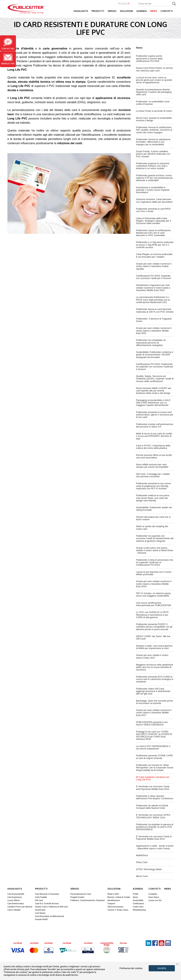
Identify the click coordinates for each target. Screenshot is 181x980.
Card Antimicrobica (16, 903)
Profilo (135, 894)
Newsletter (8, 59)
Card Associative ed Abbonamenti (50, 916)
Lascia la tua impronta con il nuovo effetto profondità (154, 573)
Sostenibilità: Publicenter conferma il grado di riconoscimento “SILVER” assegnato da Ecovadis (155, 355)
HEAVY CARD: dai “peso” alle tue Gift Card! (153, 637)
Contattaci (8, 44)
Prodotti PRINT (42, 919)
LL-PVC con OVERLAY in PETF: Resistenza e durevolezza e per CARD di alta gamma (153, 615)
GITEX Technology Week (149, 869)
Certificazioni (138, 903)
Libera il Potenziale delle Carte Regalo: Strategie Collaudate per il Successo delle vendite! (154, 221)
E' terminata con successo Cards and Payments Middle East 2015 (153, 788)
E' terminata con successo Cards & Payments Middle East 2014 (154, 838)
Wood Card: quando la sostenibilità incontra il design (154, 119)
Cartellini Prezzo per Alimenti (20, 907)
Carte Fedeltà (41, 897)
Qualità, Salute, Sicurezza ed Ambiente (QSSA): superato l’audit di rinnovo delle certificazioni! (155, 379)
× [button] (177, 964)
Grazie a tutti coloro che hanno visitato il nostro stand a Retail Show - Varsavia (155, 550)
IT (129, 4)
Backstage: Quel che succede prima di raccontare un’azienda (154, 702)
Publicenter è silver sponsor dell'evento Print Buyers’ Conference (155, 797)
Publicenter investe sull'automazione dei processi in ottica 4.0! (155, 425)
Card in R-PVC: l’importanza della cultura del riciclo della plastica (153, 447)
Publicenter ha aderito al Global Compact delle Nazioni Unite (152, 807)
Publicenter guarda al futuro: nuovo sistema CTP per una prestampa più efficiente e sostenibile (154, 178)
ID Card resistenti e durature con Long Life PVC (153, 778)
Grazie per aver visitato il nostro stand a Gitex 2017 (152, 656)
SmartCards (40, 910)
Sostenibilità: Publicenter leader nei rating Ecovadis (154, 509)
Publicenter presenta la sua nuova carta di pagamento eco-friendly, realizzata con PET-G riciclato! (154, 486)
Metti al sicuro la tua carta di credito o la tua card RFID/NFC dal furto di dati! (154, 436)
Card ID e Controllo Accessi (47, 903)
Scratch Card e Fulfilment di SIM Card (51, 907)
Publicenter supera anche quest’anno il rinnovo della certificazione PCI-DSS (149, 58)
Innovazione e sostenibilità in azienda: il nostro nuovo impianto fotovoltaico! (153, 190)
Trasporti (111, 903)
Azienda (142, 11)
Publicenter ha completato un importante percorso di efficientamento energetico (151, 343)
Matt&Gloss (142, 855)
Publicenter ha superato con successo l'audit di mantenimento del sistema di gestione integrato (155, 538)
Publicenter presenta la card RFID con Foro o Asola (153, 210)
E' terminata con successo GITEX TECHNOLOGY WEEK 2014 (153, 816)
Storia (135, 897)
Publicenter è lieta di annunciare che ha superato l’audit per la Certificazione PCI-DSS (155, 562)
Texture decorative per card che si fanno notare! (153, 518)
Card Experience (15, 897)
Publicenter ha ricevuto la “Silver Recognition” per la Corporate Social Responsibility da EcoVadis (155, 768)
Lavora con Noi (155, 900)
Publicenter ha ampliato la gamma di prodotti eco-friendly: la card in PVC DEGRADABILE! (155, 827)
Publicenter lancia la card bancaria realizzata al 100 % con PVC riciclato (155, 310)
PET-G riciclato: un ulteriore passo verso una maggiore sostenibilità (154, 595)
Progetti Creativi (77, 897)
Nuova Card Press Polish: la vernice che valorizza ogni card (154, 69)
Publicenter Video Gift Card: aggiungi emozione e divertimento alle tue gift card (153, 691)
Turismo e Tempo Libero (118, 910)
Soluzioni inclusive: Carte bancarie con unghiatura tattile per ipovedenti (154, 200)
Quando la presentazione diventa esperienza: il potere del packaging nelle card (154, 92)
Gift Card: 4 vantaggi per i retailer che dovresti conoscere (153, 475)
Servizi (112, 11)
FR (119, 4)
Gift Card (39, 900)
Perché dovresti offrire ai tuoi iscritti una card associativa (154, 456)
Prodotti (98, 11)
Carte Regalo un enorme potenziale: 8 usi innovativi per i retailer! (155, 255)
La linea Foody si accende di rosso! (154, 111)
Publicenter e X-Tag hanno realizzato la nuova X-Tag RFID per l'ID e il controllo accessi (155, 245)
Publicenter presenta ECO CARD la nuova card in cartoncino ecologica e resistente (155, 679)
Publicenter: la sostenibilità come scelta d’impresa (153, 103)
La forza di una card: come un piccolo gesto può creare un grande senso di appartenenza (154, 80)
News (154, 11)
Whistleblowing (139, 910)
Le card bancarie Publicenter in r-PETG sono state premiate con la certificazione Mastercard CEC (153, 300)
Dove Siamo (154, 897)
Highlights (81, 11)
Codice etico (138, 907)
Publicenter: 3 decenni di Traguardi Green (154, 320)
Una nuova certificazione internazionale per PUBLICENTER (154, 604)
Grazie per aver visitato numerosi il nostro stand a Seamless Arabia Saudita (154, 266)
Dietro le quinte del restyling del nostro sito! (152, 528)
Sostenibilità (138, 900)
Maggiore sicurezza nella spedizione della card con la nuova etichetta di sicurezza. (155, 667)
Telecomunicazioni (115, 907)
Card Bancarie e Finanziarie (47, 894)
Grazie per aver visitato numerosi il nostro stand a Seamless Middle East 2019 (154, 584)
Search (174, 4)
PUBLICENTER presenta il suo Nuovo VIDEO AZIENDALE (152, 723)
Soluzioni (126, 11)
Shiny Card (142, 862)
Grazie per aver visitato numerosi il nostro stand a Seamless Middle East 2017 (154, 713)
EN (124, 4)
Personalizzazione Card (81, 894)
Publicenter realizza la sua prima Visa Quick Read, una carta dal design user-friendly (153, 498)
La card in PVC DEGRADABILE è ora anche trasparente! (153, 747)
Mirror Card (142, 876)
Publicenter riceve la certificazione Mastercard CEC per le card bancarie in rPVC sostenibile (154, 233)
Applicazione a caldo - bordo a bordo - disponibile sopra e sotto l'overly (155, 847)
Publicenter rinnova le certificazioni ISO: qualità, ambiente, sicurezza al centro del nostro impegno (154, 130)
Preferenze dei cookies (131, 968)
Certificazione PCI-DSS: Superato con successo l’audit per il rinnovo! (154, 277)
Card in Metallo (14, 910)
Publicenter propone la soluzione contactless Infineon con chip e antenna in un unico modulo (153, 166)
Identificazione (114, 900)
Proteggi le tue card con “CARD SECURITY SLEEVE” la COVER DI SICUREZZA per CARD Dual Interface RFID (154, 735)
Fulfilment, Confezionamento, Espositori (87, 900)
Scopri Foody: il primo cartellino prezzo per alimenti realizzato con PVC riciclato (153, 154)
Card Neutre (40, 913)
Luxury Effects (14, 900)
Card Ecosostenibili (16, 894)
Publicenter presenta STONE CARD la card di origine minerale (154, 757)
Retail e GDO (113, 894)
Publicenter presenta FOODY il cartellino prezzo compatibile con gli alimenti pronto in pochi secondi (154, 627)
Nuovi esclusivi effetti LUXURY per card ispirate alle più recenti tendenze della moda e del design (154, 391)
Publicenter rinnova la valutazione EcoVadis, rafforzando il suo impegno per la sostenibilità (153, 142)
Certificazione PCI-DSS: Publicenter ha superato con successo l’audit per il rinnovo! (155, 367)
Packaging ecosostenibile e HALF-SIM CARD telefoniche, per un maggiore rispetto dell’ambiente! (154, 403)
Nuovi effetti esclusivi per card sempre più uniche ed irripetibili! (152, 466)
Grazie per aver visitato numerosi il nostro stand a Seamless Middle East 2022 (154, 331)
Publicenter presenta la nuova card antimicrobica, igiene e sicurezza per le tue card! (155, 415)
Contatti (167, 11)
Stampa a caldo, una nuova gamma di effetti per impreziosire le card (154, 647)
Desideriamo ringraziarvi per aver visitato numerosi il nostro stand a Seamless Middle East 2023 (153, 288)
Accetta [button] (162, 968)
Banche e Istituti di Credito (119, 897)
